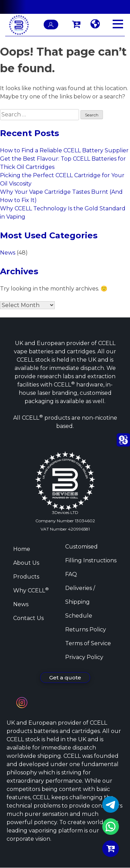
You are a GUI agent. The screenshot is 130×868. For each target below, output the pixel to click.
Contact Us (28, 618)
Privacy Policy (84, 657)
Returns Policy (86, 629)
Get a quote (65, 678)
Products (26, 577)
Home (22, 549)
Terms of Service (88, 643)
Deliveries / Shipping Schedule (80, 602)
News (8, 253)
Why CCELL (31, 590)
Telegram (111, 804)
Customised (81, 547)
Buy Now (111, 849)
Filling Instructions (91, 560)
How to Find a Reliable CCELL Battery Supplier (64, 150)
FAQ (71, 574)
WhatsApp (111, 827)
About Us (26, 563)
